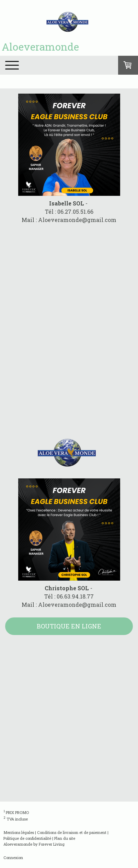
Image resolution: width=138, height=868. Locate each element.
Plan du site (65, 838)
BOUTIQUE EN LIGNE (69, 626)
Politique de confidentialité (27, 838)
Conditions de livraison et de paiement (72, 832)
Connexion (13, 858)
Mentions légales (19, 832)
